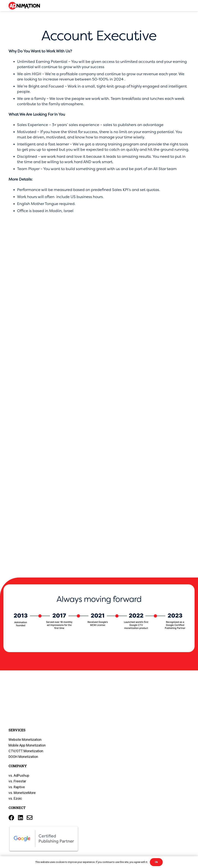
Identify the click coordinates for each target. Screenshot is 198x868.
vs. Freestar (17, 781)
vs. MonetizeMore (22, 793)
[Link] (24, 6)
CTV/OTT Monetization (26, 751)
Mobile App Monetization (27, 745)
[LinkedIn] (20, 818)
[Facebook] (11, 818)
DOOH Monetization (23, 757)
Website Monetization (25, 740)
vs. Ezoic (15, 798)
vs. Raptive (17, 787)
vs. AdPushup (19, 775)
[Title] (30, 818)
